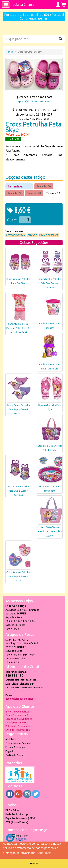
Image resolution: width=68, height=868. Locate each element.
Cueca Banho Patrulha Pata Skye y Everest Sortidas (18, 409)
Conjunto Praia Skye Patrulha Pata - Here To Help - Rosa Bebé (18, 328)
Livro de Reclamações (18, 730)
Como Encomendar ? (17, 715)
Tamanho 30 (53, 193)
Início (11, 52)
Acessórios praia (16, 235)
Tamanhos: (16, 186)
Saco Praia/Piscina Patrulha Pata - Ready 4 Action (50, 531)
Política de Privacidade (18, 726)
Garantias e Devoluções (19, 719)
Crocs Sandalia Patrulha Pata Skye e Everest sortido (18, 576)
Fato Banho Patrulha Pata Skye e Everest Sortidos (18, 491)
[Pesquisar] (61, 39)
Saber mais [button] (44, 853)
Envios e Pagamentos (17, 712)
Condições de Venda (17, 723)
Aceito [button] (34, 863)
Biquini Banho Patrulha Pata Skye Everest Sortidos (50, 283)
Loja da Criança (23, 5)
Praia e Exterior (49, 235)
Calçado (32, 235)
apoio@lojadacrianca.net (34, 101)
